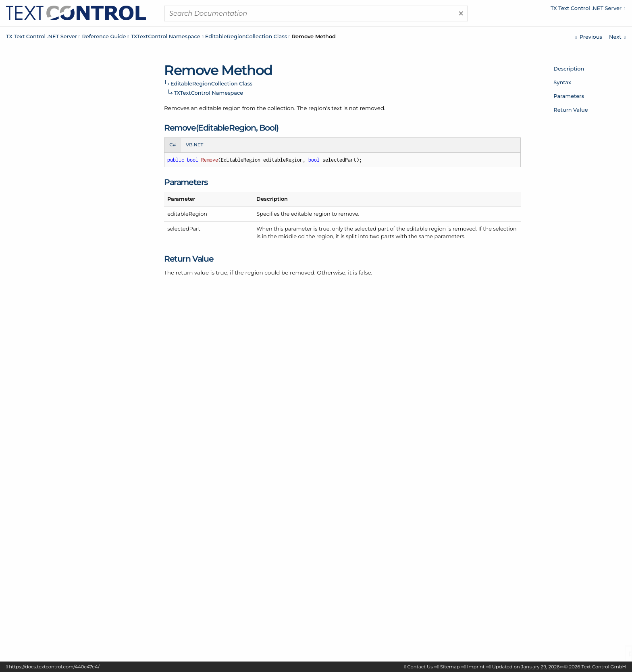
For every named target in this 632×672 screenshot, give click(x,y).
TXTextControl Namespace (166, 36)
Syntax (562, 82)
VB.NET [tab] (194, 145)
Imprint (476, 667)
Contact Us (420, 667)
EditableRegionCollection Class (246, 36)
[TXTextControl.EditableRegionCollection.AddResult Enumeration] (617, 37)
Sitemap (450, 667)
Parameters (569, 96)
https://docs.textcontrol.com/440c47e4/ (54, 667)
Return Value (571, 110)
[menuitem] (557, 10)
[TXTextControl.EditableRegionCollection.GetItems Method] (588, 37)
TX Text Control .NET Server (42, 36)
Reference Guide (104, 36)
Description (569, 69)
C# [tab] (173, 145)
